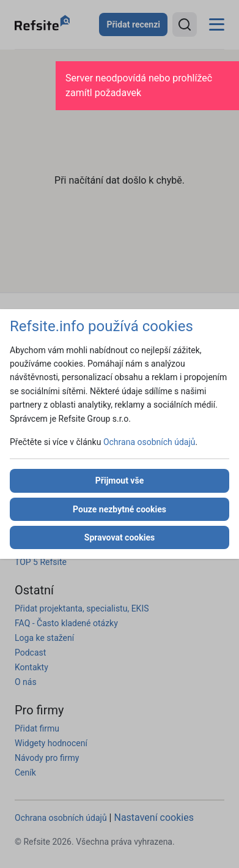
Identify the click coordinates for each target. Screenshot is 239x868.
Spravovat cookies (119, 537)
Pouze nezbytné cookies (119, 509)
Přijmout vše (119, 481)
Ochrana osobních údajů (149, 442)
